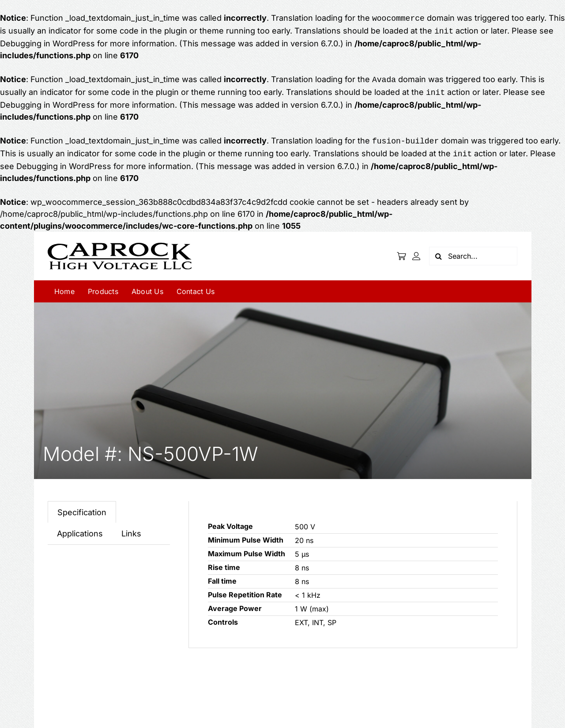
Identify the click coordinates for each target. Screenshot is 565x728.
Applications (80, 528)
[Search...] (473, 251)
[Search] (438, 251)
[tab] (82, 507)
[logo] (120, 239)
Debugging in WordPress (47, 42)
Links (131, 528)
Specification (82, 507)
